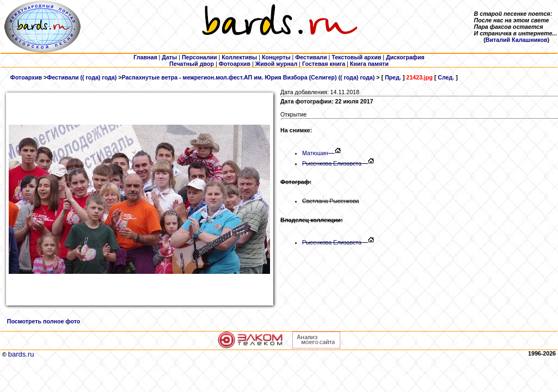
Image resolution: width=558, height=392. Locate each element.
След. (446, 77)
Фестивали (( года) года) (82, 77)
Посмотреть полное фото (44, 321)
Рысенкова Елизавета (332, 163)
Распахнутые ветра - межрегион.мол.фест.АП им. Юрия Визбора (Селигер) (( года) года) (248, 77)
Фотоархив (26, 77)
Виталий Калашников (517, 40)
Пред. (393, 77)
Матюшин (318, 153)
